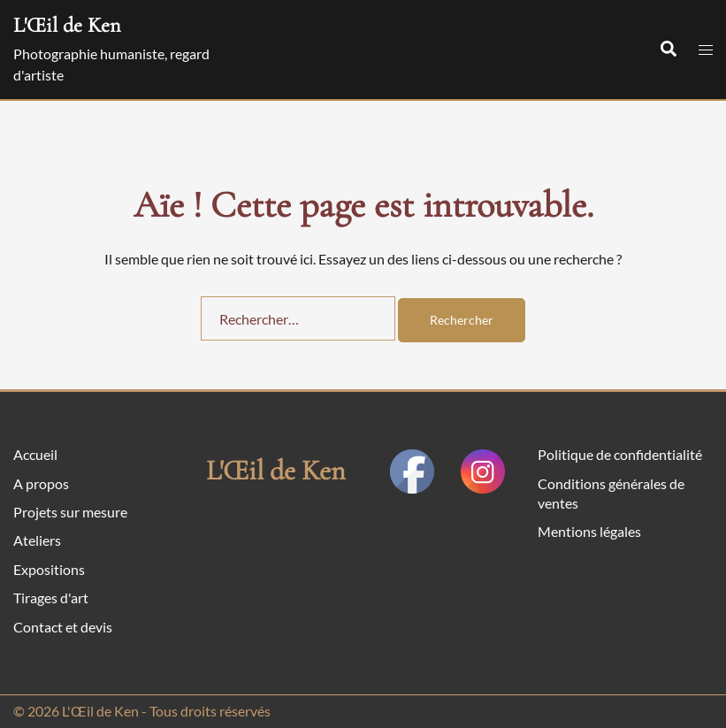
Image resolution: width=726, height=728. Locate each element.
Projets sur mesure (70, 512)
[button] (668, 50)
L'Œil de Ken (67, 25)
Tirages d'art (51, 598)
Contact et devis (63, 627)
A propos (41, 483)
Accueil (35, 454)
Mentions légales (589, 531)
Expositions (49, 569)
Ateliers (37, 540)
